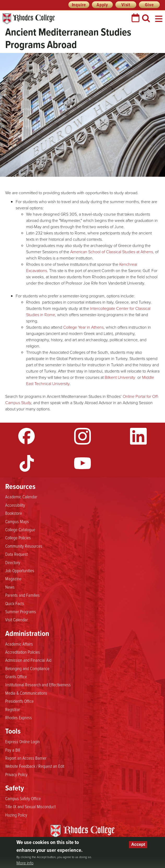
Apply (102, 5)
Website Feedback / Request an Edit (35, 766)
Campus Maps (17, 521)
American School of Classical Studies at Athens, (112, 252)
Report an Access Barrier (26, 758)
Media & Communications (26, 693)
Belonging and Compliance (27, 668)
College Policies (18, 538)
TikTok (27, 463)
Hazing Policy (16, 815)
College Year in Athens (83, 327)
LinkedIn (138, 436)
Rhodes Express (19, 717)
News (10, 587)
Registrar (13, 709)
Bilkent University (120, 377)
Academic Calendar (21, 497)
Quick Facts (15, 603)
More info (25, 863)
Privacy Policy (16, 774)
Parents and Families (22, 595)
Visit (126, 5)
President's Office (19, 701)
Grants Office (16, 676)
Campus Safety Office (23, 798)
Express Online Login (22, 741)
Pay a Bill (13, 750)
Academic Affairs (19, 644)
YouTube (82, 463)
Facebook (27, 436)
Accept (138, 844)
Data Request (16, 554)
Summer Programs (21, 611)
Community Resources (24, 546)
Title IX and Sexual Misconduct (30, 806)
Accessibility (15, 505)
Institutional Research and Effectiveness (38, 684)
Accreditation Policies (23, 652)
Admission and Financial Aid (28, 660)
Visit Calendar (17, 619)
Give (149, 5)
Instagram (82, 436)
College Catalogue (20, 529)
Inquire (79, 5)
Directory (13, 562)
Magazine (13, 578)
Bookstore (14, 513)
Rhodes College (29, 19)
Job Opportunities (20, 570)
